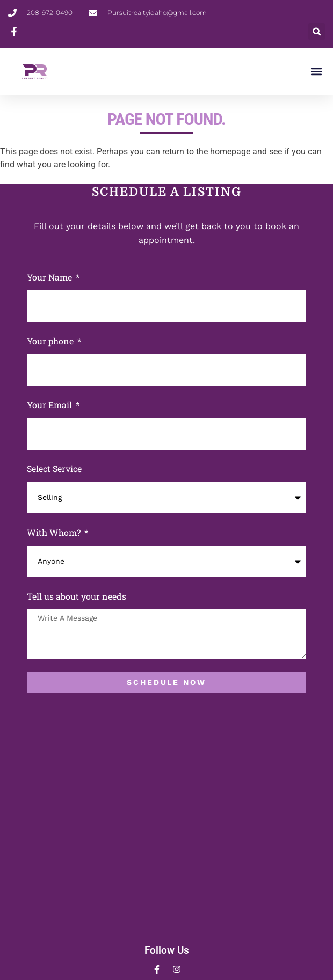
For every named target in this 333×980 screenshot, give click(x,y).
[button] (317, 31)
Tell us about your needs (77, 596)
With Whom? (55, 532)
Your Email (50, 405)
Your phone (51, 341)
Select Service (54, 469)
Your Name (50, 277)
